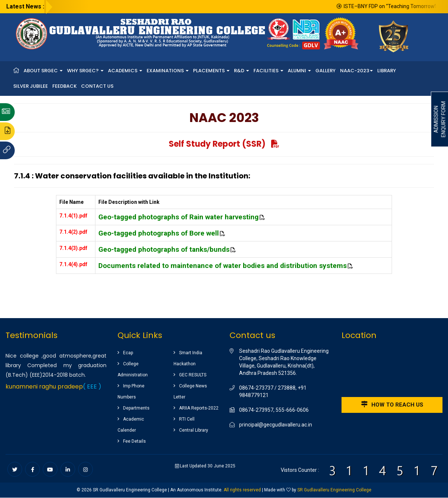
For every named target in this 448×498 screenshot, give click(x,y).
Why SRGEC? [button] (85, 71)
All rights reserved (242, 490)
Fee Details (134, 441)
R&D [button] (241, 71)
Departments (136, 408)
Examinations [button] (168, 71)
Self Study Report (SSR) (224, 144)
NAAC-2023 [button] (356, 71)
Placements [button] (211, 71)
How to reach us (392, 404)
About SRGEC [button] (43, 71)
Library (387, 71)
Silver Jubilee (31, 86)
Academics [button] (125, 71)
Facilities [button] (268, 71)
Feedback (64, 86)
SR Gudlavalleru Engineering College (334, 490)
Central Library (194, 430)
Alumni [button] (299, 71)
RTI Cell (187, 419)
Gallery (325, 71)
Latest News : (25, 6)
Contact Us (97, 86)
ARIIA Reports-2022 (199, 408)
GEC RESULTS (193, 375)
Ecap (128, 353)
